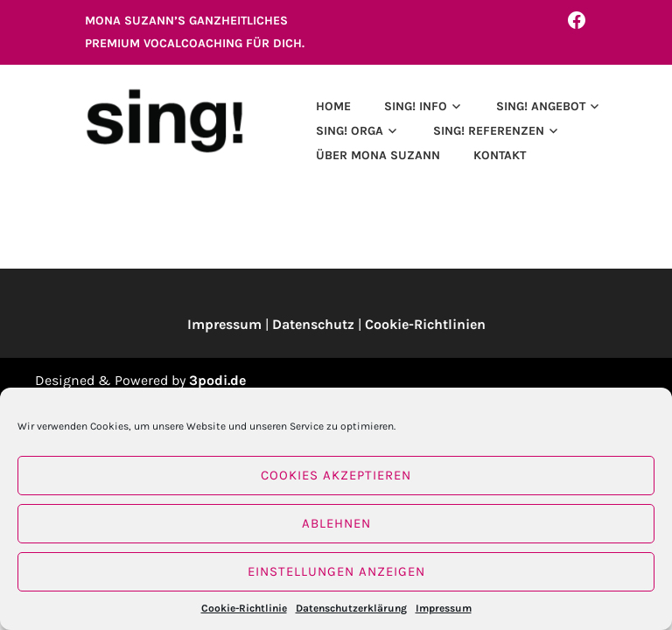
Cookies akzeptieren (336, 475)
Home (333, 106)
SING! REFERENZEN (489, 131)
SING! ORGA (350, 131)
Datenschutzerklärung (351, 608)
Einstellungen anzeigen (336, 571)
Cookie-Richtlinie (244, 608)
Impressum (444, 608)
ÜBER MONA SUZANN (378, 155)
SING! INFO (416, 106)
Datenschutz (313, 324)
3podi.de (217, 380)
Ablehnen (336, 523)
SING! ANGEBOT (541, 106)
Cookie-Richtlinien (425, 324)
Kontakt (500, 155)
